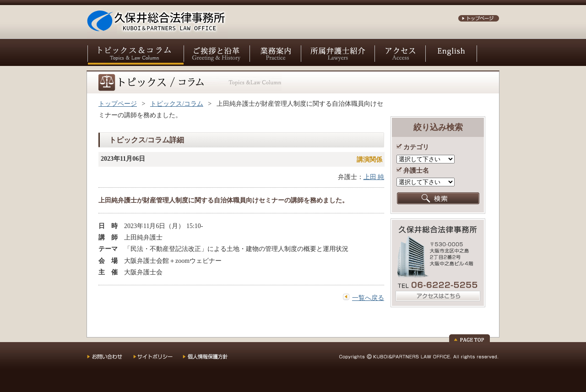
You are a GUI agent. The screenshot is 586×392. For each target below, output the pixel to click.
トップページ (118, 104)
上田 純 (374, 177)
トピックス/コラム (177, 104)
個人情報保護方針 (211, 360)
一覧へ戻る (368, 298)
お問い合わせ (110, 360)
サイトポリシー (158, 360)
